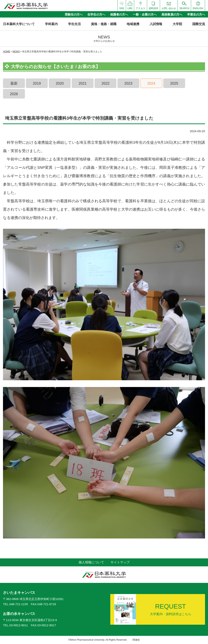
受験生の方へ (74, 14)
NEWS (16, 52)
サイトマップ (120, 562)
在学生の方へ (96, 14)
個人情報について (91, 562)
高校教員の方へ (172, 14)
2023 (128, 83)
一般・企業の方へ (145, 14)
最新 (14, 83)
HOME (7, 52)
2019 (37, 83)
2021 (83, 83)
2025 (174, 83)
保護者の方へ (119, 14)
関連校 (136, 640)
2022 (105, 83)
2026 (14, 94)
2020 (60, 83)
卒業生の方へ (196, 14)
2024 (151, 83)
